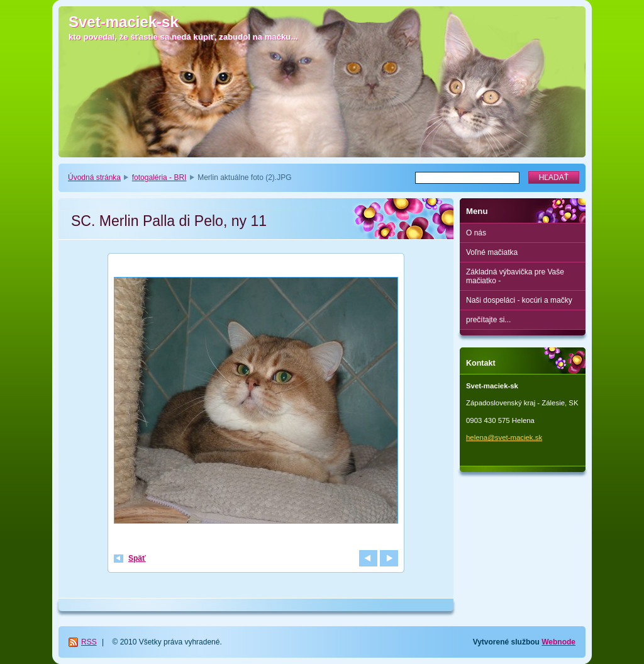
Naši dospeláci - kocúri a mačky (519, 300)
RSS (89, 642)
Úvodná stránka (94, 177)
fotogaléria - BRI (159, 177)
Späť (137, 558)
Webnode (558, 642)
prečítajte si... (488, 320)
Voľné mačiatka (492, 252)
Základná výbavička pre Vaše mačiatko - (515, 276)
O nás (476, 233)
